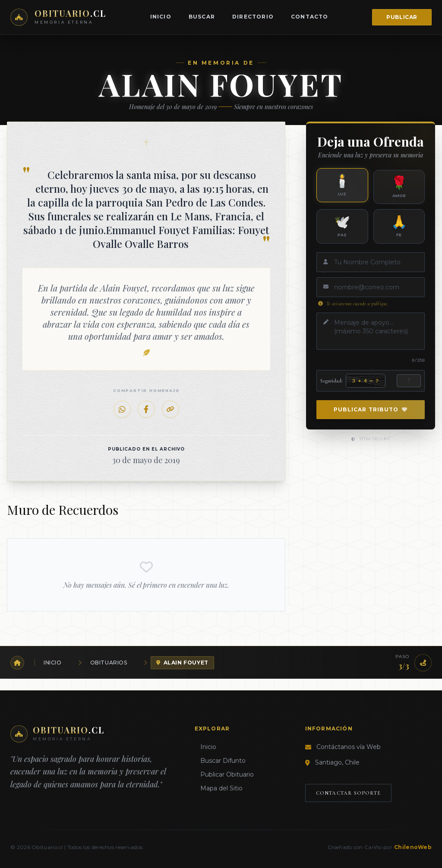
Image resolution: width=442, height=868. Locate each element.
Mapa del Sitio (219, 788)
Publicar (402, 17)
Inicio (161, 17)
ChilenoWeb (413, 847)
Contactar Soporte (348, 793)
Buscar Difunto (220, 761)
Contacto (310, 17)
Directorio (253, 17)
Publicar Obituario (224, 774)
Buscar (202, 17)
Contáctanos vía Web (349, 747)
